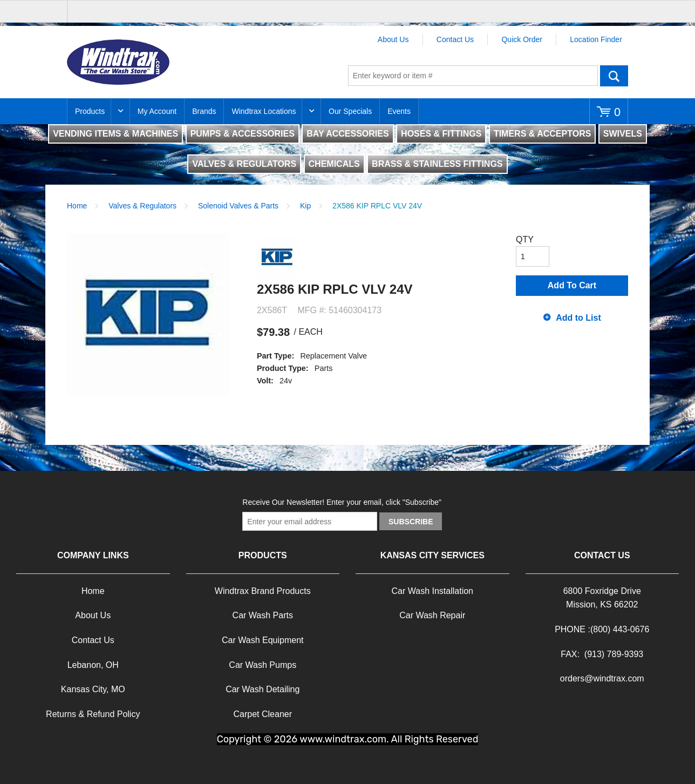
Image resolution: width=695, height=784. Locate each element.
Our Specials (350, 111)
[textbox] (473, 76)
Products (90, 111)
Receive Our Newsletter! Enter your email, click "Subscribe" (342, 502)
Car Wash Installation (432, 591)
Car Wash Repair (432, 615)
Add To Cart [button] (572, 285)
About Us (393, 39)
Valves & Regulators (142, 206)
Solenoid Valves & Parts (238, 206)
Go (614, 76)
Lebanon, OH (93, 665)
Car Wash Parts (263, 615)
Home (77, 206)
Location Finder (596, 39)
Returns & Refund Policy (93, 714)
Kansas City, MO (93, 689)
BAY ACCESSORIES (347, 134)
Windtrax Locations (264, 111)
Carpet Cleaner (263, 714)
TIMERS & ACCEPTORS (542, 134)
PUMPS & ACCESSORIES (243, 134)
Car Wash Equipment (263, 640)
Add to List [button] (578, 318)
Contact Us (455, 39)
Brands (204, 111)
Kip (305, 206)
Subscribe (411, 522)
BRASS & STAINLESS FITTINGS (437, 164)
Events (399, 111)
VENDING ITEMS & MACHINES (115, 134)
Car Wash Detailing (263, 689)
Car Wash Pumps (263, 665)
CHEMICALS (334, 164)
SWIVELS (623, 134)
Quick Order (522, 39)
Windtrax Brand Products (263, 591)
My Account (157, 111)
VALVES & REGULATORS (244, 164)
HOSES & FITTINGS (441, 134)
